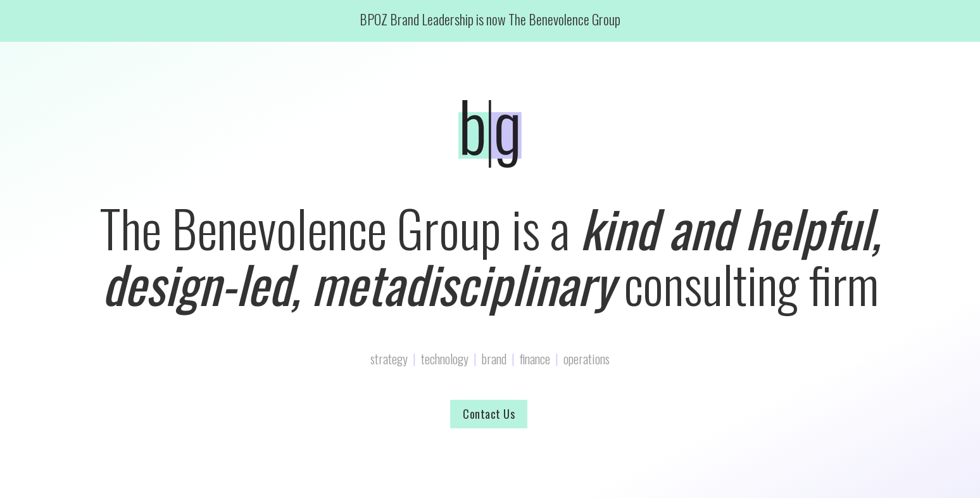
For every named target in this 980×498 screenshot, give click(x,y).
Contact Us (489, 414)
